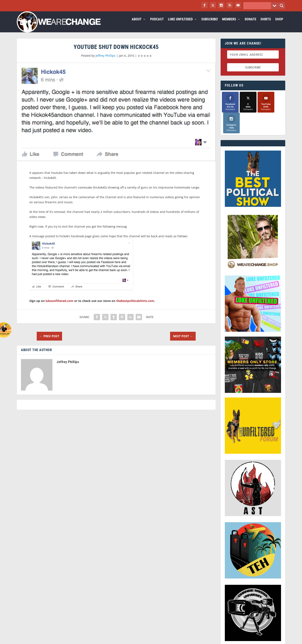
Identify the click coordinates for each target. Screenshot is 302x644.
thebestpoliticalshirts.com (135, 306)
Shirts (266, 24)
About (137, 24)
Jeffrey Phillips (106, 61)
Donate (251, 24)
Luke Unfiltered (180, 24)
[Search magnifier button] (282, 6)
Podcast (157, 24)
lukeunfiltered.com (59, 306)
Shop (279, 24)
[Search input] (258, 6)
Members (229, 24)
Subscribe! (210, 24)
